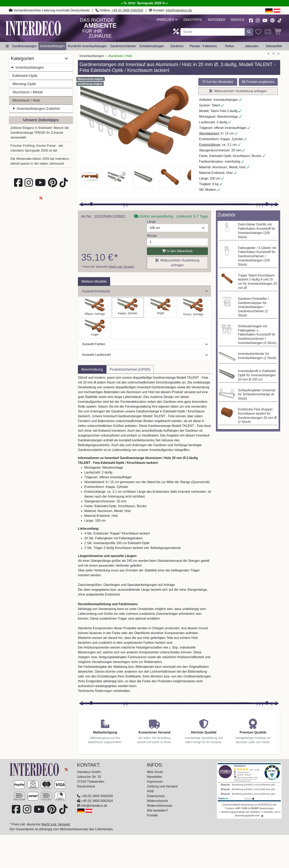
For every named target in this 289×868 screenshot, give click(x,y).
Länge (151, 222)
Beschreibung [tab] (92, 369)
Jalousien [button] (252, 46)
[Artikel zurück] (269, 54)
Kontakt (152, 815)
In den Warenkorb (177, 251)
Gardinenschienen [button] (123, 46)
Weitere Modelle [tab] (94, 282)
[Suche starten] (249, 32)
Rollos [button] (229, 46)
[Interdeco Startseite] (33, 28)
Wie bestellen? (157, 810)
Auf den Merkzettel (218, 82)
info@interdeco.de (179, 10)
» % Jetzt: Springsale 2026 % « (144, 3)
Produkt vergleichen (258, 82)
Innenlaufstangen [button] (52, 46)
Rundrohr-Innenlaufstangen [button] (87, 46)
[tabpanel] (144, 537)
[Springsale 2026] (66, 769)
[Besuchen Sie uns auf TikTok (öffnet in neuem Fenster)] (280, 20)
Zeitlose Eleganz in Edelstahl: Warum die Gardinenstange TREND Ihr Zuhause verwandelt (40, 133)
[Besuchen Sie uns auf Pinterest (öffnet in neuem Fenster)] (273, 20)
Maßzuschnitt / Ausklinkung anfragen (238, 91)
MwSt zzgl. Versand (121, 267)
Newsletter (155, 777)
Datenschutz (156, 796)
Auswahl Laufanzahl (145, 355)
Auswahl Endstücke (145, 291)
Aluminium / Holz (26, 100)
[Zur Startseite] (35, 769)
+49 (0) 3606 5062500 (127, 10)
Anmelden (167, 20)
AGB (150, 791)
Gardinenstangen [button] (24, 46)
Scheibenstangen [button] (152, 46)
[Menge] (177, 242)
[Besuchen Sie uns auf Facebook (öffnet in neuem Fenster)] (251, 20)
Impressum (155, 782)
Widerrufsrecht (157, 801)
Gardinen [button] (177, 46)
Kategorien (39, 59)
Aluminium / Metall (27, 92)
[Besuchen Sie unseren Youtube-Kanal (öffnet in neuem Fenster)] (265, 20)
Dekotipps (193, 20)
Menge (152, 236)
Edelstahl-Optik (25, 76)
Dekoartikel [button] (274, 46)
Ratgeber (217, 20)
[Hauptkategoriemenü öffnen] (7, 46)
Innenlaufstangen (27, 67)
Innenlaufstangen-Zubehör (36, 109)
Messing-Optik (24, 84)
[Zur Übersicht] (274, 54)
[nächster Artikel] (278, 54)
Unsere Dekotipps (41, 120)
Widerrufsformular (160, 806)
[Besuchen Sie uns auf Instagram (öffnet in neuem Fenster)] (258, 20)
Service (237, 20)
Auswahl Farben (145, 344)
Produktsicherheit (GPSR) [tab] (130, 369)
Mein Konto (155, 772)
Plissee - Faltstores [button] (203, 46)
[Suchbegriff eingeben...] (213, 32)
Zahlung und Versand (162, 786)
